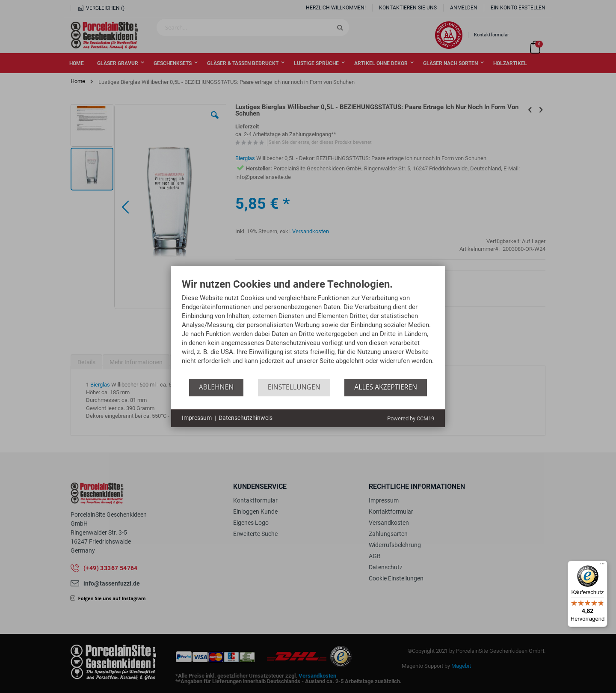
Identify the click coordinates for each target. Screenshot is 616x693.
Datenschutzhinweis (246, 418)
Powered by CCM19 (411, 418)
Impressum (197, 418)
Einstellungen (294, 387)
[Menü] (602, 566)
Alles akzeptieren (386, 387)
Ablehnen (216, 387)
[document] (308, 329)
